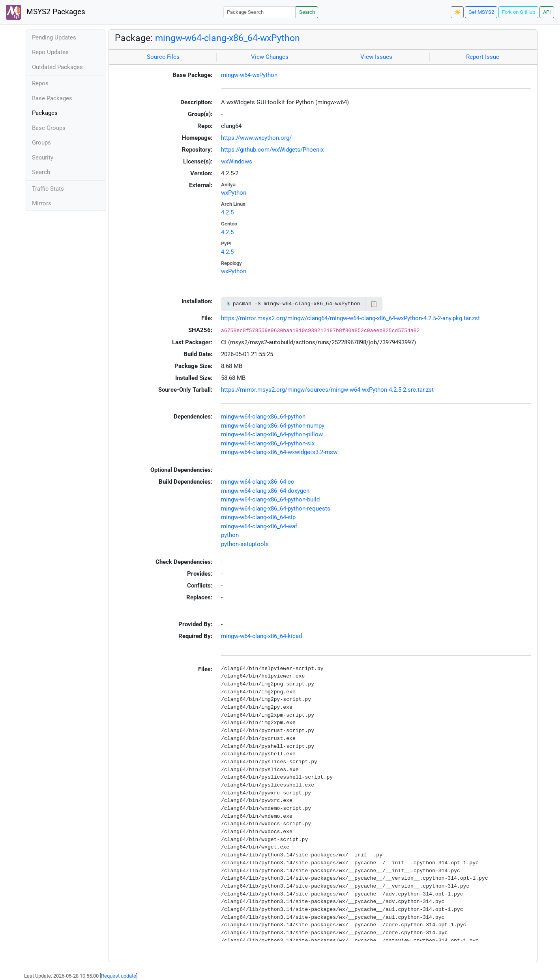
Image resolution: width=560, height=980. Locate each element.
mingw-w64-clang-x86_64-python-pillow (272, 434)
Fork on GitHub (519, 12)
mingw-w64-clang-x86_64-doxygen (265, 491)
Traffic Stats (48, 189)
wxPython (234, 193)
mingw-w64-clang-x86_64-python (263, 417)
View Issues (376, 57)
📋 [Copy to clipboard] (374, 304)
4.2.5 (227, 212)
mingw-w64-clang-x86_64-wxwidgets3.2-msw (279, 452)
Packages (45, 113)
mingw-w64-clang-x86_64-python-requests (276, 509)
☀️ (457, 12)
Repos (40, 83)
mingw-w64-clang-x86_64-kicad (261, 636)
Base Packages (52, 98)
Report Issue (483, 57)
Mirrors (42, 203)
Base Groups (49, 128)
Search (307, 12)
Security (43, 158)
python (230, 535)
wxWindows (237, 161)
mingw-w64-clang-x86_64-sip (258, 517)
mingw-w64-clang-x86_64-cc (258, 482)
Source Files (163, 57)
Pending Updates (54, 38)
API (547, 12)
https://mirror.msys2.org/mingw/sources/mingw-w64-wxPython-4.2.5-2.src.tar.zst (327, 390)
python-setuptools (245, 544)
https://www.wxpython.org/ (256, 138)
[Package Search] (260, 12)
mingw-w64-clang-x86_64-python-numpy (273, 426)
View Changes (270, 57)
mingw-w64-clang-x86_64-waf (259, 526)
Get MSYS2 (481, 12)
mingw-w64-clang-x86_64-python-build (270, 499)
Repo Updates (50, 52)
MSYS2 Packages (46, 12)
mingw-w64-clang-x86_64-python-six (268, 443)
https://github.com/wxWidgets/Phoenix (272, 150)
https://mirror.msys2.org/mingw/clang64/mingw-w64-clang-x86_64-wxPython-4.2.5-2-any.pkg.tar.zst (350, 318)
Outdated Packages (57, 67)
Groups (41, 143)
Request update (119, 976)
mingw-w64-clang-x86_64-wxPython (228, 38)
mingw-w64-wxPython (249, 75)
